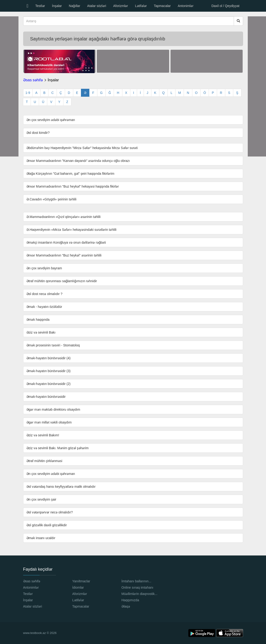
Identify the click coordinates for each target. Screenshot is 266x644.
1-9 (28, 93)
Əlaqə (126, 606)
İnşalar (57, 6)
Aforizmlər (121, 6)
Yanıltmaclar (81, 581)
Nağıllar (74, 6)
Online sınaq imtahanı (137, 587)
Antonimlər (186, 6)
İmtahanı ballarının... (136, 581)
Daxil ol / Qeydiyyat (226, 6)
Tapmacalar (162, 6)
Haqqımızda (130, 600)
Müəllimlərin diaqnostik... (139, 594)
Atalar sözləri (97, 6)
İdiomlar (78, 587)
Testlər (40, 6)
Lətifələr (141, 6)
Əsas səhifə (33, 80)
